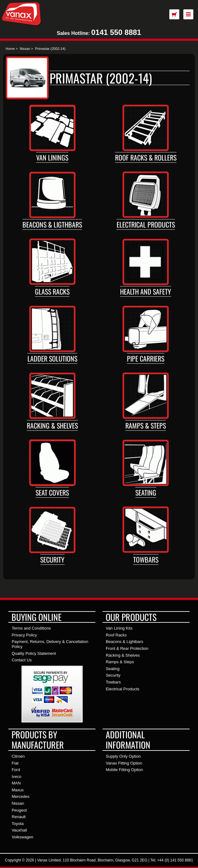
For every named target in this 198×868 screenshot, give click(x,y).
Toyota (17, 824)
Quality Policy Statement (34, 653)
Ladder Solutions (52, 358)
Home (10, 49)
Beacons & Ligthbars (52, 224)
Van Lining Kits (119, 628)
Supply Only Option (123, 756)
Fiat (15, 763)
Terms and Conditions (31, 628)
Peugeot (19, 810)
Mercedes (20, 796)
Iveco (16, 777)
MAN (16, 783)
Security (52, 559)
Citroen (18, 756)
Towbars (146, 559)
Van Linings (52, 157)
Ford (16, 770)
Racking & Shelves (52, 425)
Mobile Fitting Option (124, 770)
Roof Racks (116, 635)
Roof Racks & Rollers (146, 157)
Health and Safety (146, 291)
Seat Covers (52, 492)
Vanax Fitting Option (124, 763)
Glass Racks (52, 291)
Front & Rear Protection (127, 648)
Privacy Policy (24, 635)
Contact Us (22, 660)
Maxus (17, 790)
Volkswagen (22, 837)
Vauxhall (19, 830)
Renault (19, 817)
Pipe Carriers (146, 358)
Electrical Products (146, 224)
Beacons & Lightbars (124, 642)
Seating (146, 492)
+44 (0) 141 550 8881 (175, 860)
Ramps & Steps (146, 425)
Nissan (25, 49)
